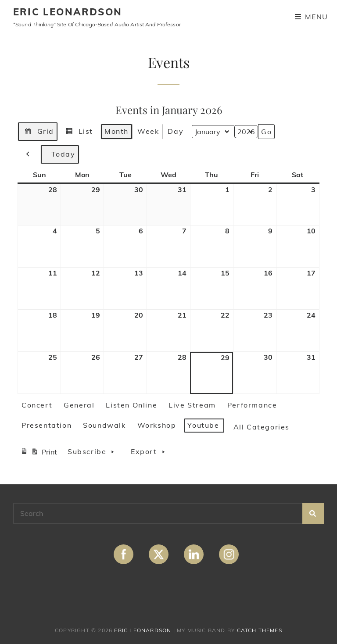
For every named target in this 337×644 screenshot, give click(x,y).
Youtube (203, 425)
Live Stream (192, 405)
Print (39, 453)
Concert (37, 405)
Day (176, 131)
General (79, 405)
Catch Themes (260, 630)
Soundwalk (104, 425)
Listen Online (131, 405)
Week (148, 131)
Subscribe (93, 452)
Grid (38, 132)
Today (60, 154)
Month (117, 131)
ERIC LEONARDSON (68, 12)
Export (150, 452)
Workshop (157, 425)
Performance (252, 405)
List (78, 132)
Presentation (47, 425)
